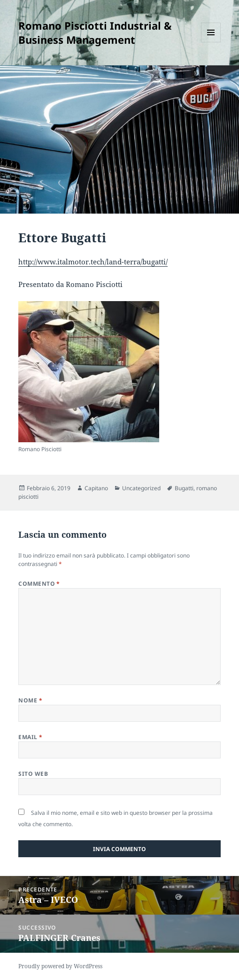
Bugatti (184, 488)
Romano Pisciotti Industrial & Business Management (95, 32)
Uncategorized (141, 488)
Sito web (33, 774)
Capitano (96, 488)
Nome (30, 700)
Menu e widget (211, 42)
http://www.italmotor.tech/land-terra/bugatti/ (93, 262)
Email (30, 737)
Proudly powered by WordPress (60, 966)
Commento (39, 584)
